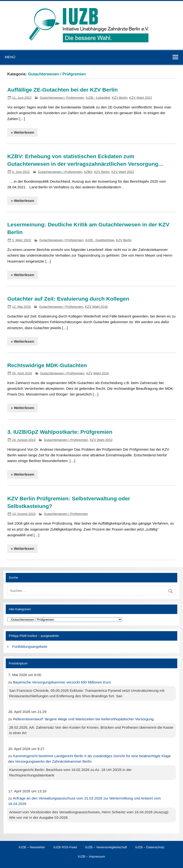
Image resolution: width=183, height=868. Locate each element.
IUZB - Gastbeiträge (100, 240)
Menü (10, 57)
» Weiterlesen (23, 132)
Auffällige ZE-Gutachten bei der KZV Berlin (62, 90)
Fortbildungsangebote (30, 646)
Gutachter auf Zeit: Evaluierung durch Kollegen (68, 299)
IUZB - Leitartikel (98, 98)
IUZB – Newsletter (32, 847)
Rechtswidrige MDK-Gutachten (47, 365)
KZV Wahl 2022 (140, 98)
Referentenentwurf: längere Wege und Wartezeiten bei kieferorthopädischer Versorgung (83, 719)
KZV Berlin (119, 98)
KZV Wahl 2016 (96, 307)
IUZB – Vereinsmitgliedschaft (106, 847)
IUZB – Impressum (91, 857)
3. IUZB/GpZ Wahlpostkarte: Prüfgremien (60, 432)
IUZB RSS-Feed (65, 847)
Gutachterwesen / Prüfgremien (62, 98)
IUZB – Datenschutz (150, 847)
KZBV (88, 172)
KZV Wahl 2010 (101, 440)
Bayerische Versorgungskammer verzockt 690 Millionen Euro (62, 682)
